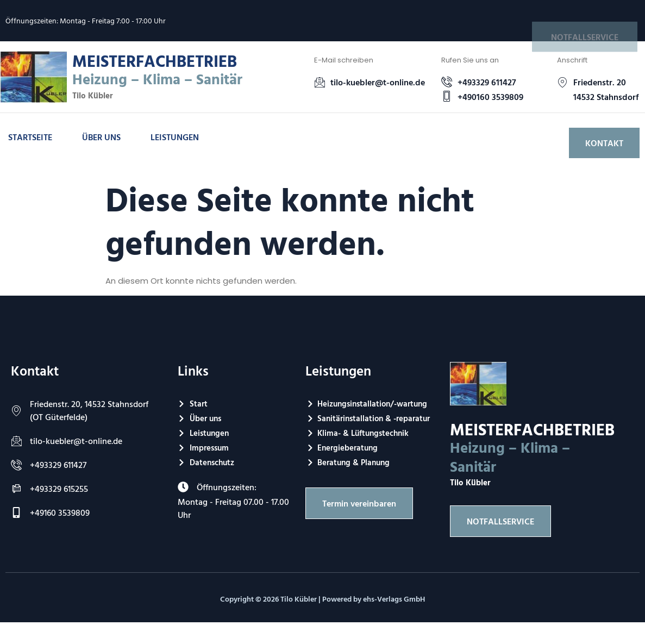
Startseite (30, 137)
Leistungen (175, 137)
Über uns (101, 137)
